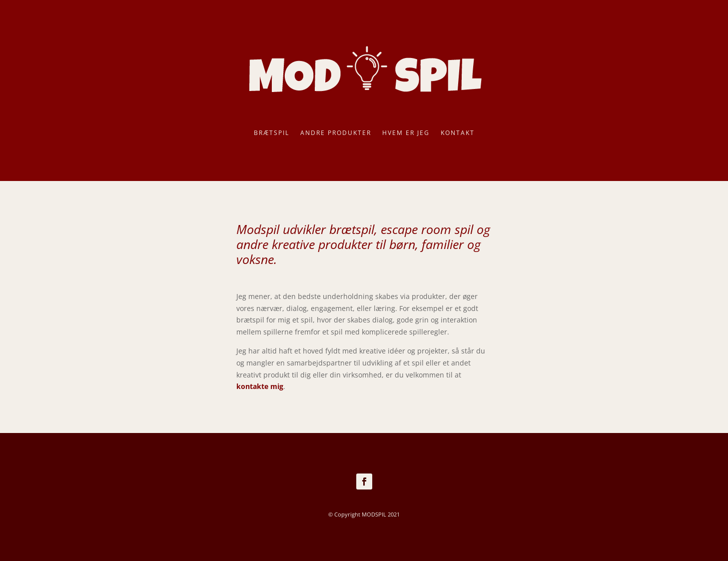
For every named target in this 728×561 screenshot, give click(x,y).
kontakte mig (260, 386)
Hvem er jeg (406, 133)
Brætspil (272, 133)
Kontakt (458, 133)
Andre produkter (336, 133)
